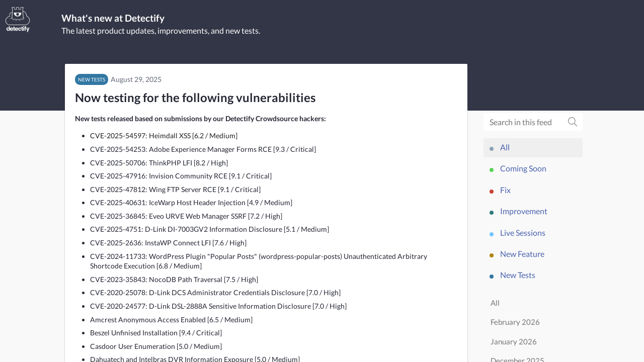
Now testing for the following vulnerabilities (195, 99)
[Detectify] (18, 20)
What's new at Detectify (120, 19)
